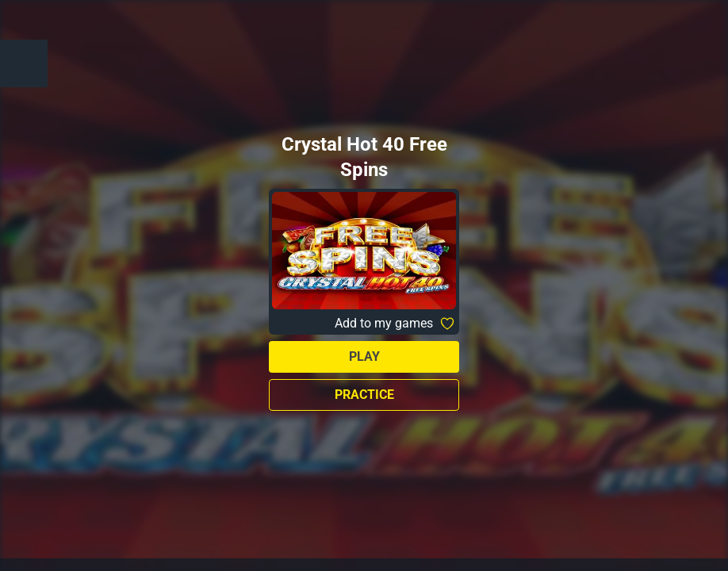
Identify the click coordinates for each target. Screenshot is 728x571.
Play (364, 356)
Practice (364, 395)
